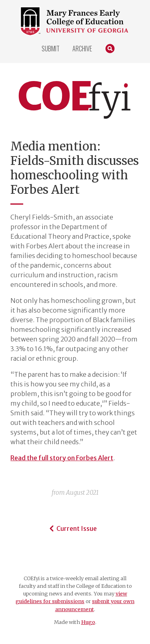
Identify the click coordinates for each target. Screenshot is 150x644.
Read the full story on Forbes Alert (62, 458)
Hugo (88, 622)
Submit (51, 49)
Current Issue (72, 528)
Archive (82, 49)
